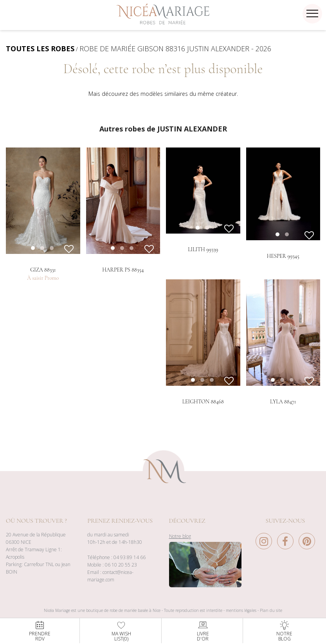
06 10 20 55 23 (121, 578)
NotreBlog (284, 631)
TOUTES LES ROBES (40, 49)
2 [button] (215, 256)
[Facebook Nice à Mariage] (287, 557)
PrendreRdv (40, 631)
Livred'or (203, 631)
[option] (43, 201)
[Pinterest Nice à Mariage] (307, 557)
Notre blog (180, 550)
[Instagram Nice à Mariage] (266, 557)
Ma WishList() (121, 631)
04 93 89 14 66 (130, 571)
